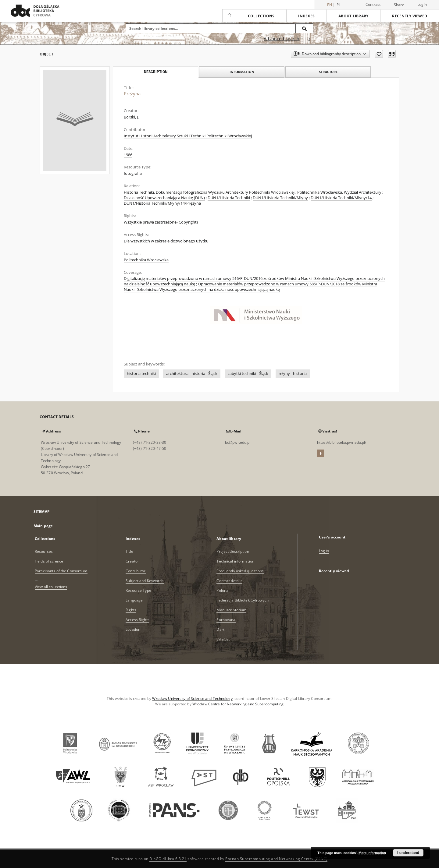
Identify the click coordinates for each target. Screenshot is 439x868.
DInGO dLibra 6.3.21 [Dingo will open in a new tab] (168, 859)
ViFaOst (223, 639)
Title (129, 551)
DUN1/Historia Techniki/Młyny (280, 198)
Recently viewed (410, 16)
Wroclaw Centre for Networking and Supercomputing (238, 704)
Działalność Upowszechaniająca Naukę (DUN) (164, 198)
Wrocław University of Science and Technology (192, 699)
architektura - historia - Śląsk (192, 374)
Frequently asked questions (240, 571)
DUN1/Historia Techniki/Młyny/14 (341, 198)
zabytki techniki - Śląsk (248, 374)
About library (353, 16)
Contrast (373, 4)
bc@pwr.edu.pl (238, 442)
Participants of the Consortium (61, 571)
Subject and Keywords (145, 581)
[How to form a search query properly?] (309, 39)
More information (372, 853)
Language (134, 600)
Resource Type (138, 590)
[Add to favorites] (379, 54)
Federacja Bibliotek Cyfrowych (242, 600)
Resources (44, 551)
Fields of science (49, 561)
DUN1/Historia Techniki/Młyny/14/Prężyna (162, 203)
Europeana (226, 620)
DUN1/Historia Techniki (229, 198)
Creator (132, 561)
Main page (43, 526)
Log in (324, 551)
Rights (131, 610)
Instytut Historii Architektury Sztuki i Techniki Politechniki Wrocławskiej (188, 136)
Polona (222, 590)
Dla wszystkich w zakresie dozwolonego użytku (166, 241)
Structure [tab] (328, 72)
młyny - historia (293, 374)
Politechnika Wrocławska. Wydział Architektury (339, 192)
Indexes (306, 16)
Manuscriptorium (231, 610)
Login (422, 4)
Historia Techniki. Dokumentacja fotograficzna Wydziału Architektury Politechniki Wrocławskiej (209, 192)
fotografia (133, 173)
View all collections (51, 587)
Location (133, 629)
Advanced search (282, 39)
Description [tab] (156, 72)
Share (399, 5)
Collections (261, 16)
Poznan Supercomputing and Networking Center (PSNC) (276, 859)
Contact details (229, 581)
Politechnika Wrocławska (146, 260)
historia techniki (141, 374)
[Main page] (229, 16)
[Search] (305, 28)
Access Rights (137, 620)
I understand (408, 853)
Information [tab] (242, 72)
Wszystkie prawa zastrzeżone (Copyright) (161, 222)
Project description (233, 551)
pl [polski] (339, 5)
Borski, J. (131, 117)
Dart (220, 629)
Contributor (136, 571)
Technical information (235, 561)
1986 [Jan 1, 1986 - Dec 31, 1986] (128, 155)
